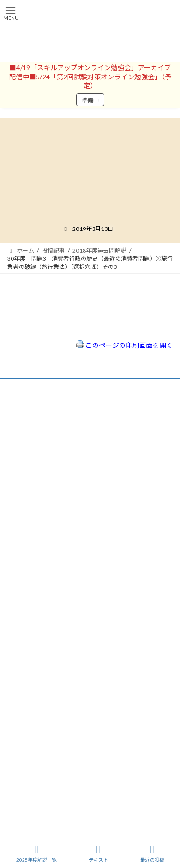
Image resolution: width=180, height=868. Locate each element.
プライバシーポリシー (45, 624)
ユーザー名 (22, 453)
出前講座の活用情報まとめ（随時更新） (68, 662)
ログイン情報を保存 (48, 536)
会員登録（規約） (39, 598)
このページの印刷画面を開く (125, 345)
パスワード (22, 493)
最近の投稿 (152, 854)
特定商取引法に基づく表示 (50, 611)
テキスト (98, 854)
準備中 (90, 100)
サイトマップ (33, 636)
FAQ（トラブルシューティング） (59, 649)
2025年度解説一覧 (36, 854)
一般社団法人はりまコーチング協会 (53, 690)
